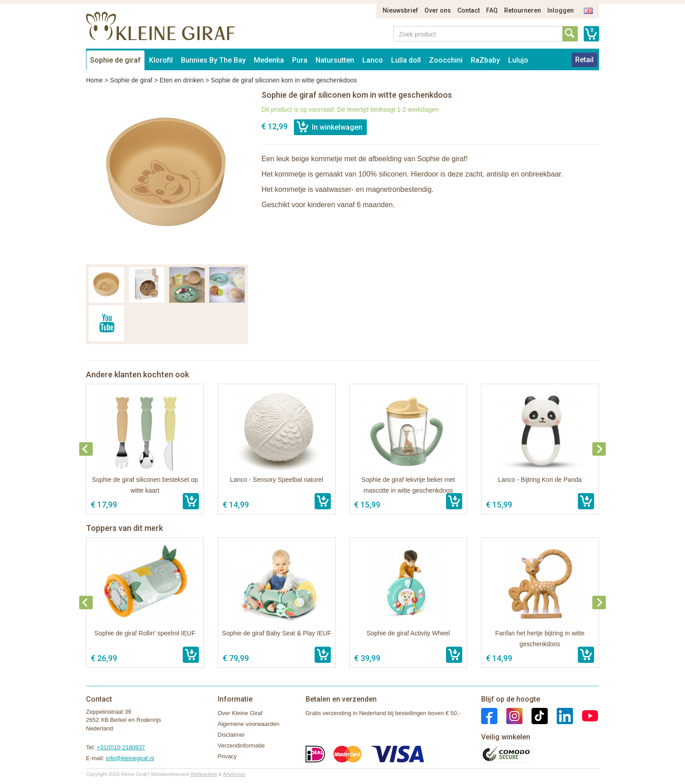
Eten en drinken (181, 80)
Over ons (438, 10)
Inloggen (561, 10)
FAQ (492, 10)
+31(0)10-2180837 (121, 747)
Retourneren (523, 10)
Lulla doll (406, 60)
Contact (469, 10)
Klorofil (161, 60)
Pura (300, 60)
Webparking (204, 774)
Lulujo (518, 60)
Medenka (269, 60)
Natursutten (335, 60)
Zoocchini (446, 60)
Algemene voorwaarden (249, 724)
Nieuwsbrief (400, 10)
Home (94, 80)
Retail (584, 60)
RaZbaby (485, 60)
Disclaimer (232, 735)
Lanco (373, 60)
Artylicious (234, 774)
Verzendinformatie (241, 745)
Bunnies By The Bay (213, 60)
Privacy (228, 756)
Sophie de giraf (115, 60)
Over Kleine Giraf (240, 713)
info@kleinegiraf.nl (130, 758)
